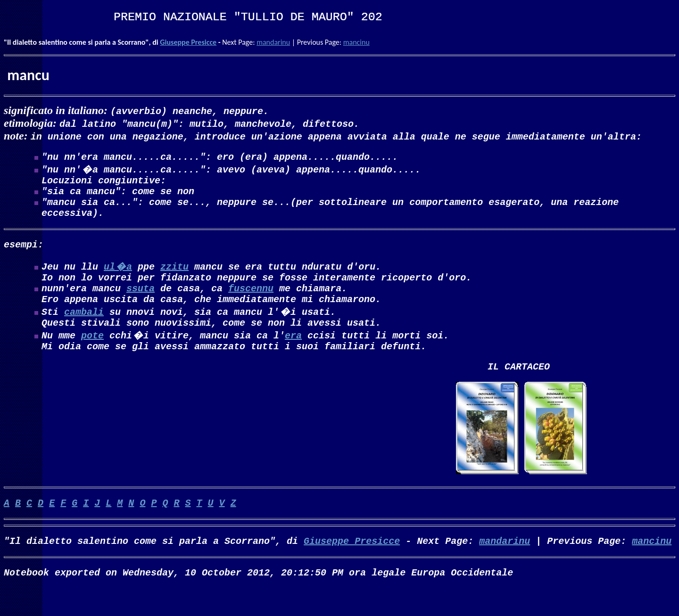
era (293, 354)
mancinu (356, 42)
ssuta (141, 303)
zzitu (174, 277)
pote (92, 354)
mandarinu (273, 42)
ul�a (118, 277)
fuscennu (251, 303)
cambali (84, 328)
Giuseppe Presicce (188, 42)
